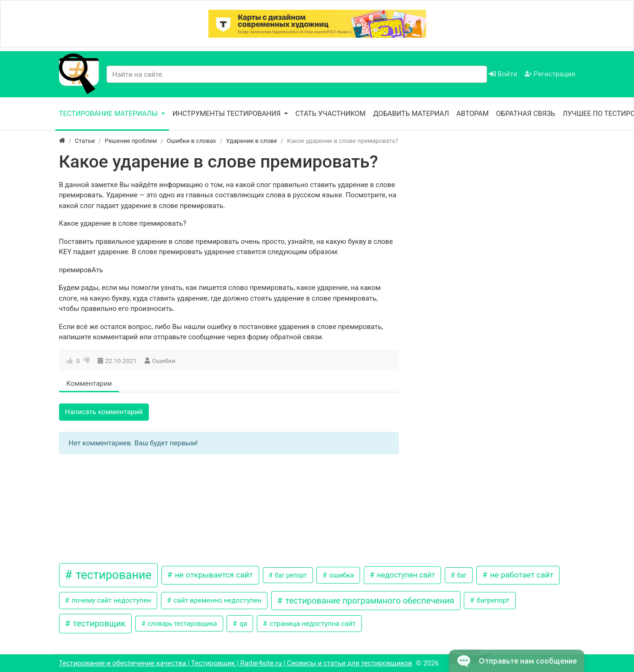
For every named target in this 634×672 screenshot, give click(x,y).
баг (461, 575)
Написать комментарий (104, 412)
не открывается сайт (213, 575)
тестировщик (98, 623)
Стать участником (330, 114)
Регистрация (550, 74)
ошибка (341, 575)
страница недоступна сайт (312, 624)
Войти (503, 74)
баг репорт (290, 575)
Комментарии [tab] (89, 383)
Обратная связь (526, 114)
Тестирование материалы (109, 114)
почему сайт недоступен (110, 600)
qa (242, 624)
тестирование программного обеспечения (369, 601)
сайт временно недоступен (217, 600)
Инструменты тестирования (228, 114)
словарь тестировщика (182, 624)
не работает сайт (521, 575)
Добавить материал (411, 114)
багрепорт (492, 600)
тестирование (112, 575)
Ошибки (164, 361)
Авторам (472, 114)
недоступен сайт (405, 575)
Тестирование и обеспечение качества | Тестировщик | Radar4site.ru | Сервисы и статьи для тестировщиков (236, 663)
